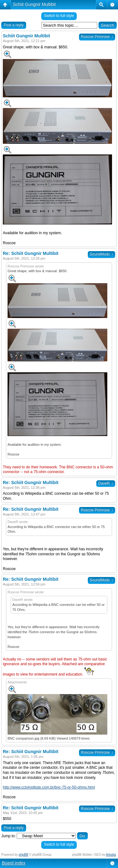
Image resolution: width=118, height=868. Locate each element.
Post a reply (14, 25)
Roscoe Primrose (97, 37)
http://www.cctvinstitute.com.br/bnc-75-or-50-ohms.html (49, 787)
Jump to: (8, 836)
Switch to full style (59, 16)
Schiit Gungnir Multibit (34, 4)
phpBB (24, 855)
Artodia (111, 855)
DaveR (106, 483)
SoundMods (101, 254)
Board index (14, 863)
